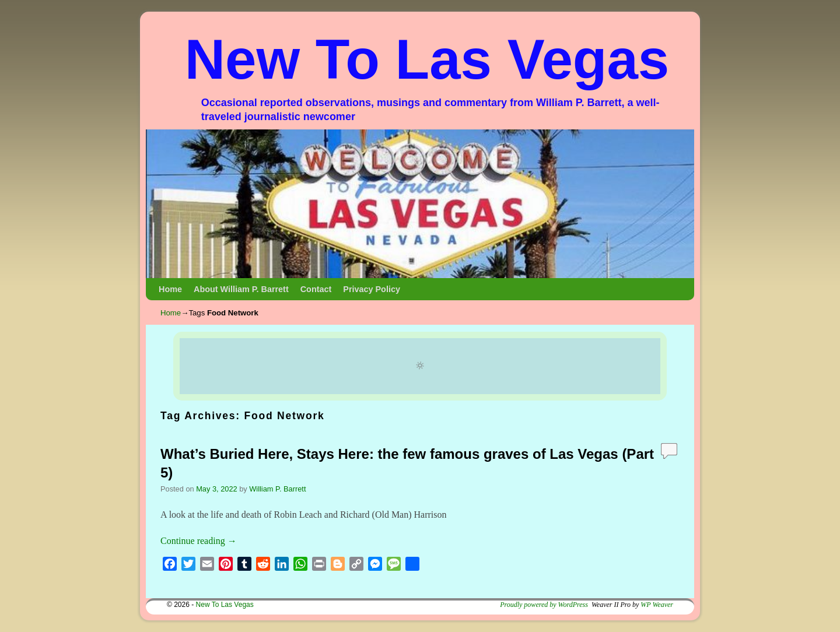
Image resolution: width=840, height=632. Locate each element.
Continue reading (199, 541)
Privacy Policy (372, 289)
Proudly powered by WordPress (544, 605)
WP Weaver (657, 605)
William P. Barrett (277, 489)
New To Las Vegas (427, 59)
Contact (316, 289)
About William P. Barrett (241, 289)
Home (170, 289)
